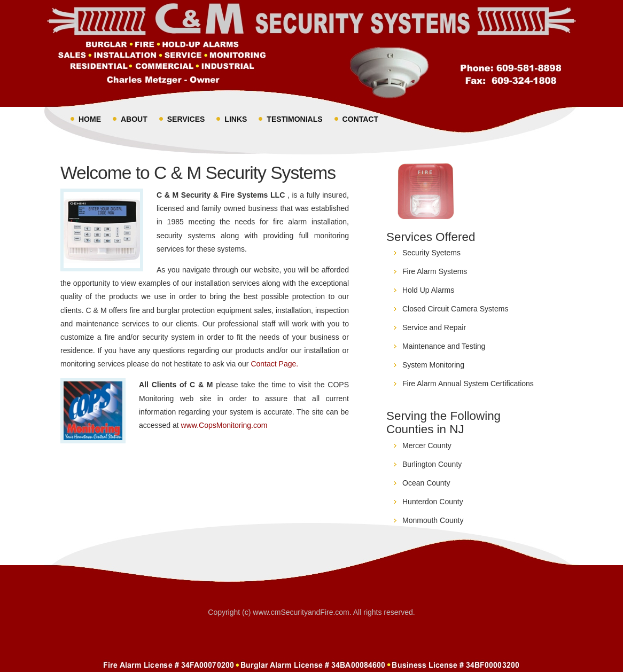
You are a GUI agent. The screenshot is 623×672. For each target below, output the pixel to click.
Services (186, 119)
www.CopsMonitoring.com (224, 425)
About (134, 119)
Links (236, 119)
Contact (360, 119)
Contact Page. (274, 364)
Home (90, 119)
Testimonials (294, 119)
